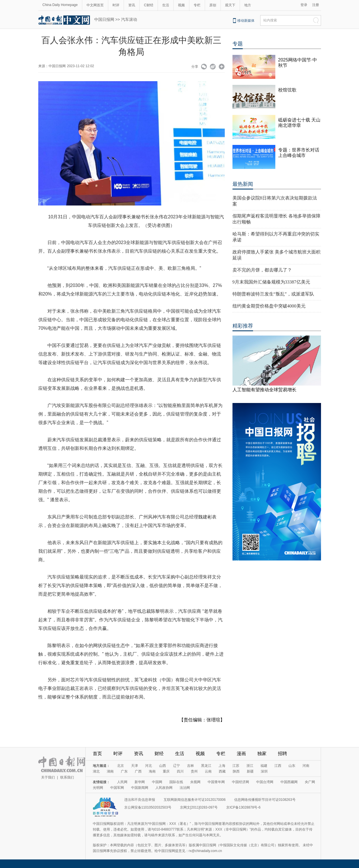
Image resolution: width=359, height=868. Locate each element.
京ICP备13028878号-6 (243, 807)
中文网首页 (95, 5)
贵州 (194, 771)
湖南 (110, 771)
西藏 (222, 771)
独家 (262, 754)
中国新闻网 (140, 788)
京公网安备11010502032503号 (148, 807)
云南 (208, 771)
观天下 (230, 5)
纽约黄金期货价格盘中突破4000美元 (269, 306)
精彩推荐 (243, 326)
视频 (181, 5)
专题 (238, 44)
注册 (316, 5)
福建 (264, 766)
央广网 (310, 782)
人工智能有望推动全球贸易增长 (264, 390)
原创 (213, 5)
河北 (149, 766)
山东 (292, 766)
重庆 (166, 771)
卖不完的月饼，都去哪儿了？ (262, 270)
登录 (304, 5)
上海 (222, 766)
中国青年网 (216, 782)
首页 (97, 754)
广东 (124, 771)
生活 (166, 5)
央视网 (195, 782)
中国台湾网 (265, 782)
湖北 (96, 771)
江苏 (236, 766)
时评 (116, 5)
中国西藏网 (289, 782)
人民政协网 (164, 788)
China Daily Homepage (60, 5)
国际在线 (176, 782)
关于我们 (48, 777)
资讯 (132, 5)
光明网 (98, 788)
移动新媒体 (246, 21)
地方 (248, 5)
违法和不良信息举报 (140, 800)
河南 (306, 766)
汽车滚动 (129, 19)
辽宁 (177, 766)
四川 (180, 771)
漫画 (241, 754)
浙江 (250, 766)
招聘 (282, 754)
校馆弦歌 (287, 90)
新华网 (140, 782)
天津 (135, 766)
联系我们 (67, 777)
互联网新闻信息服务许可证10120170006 (195, 800)
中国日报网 (104, 19)
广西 (138, 771)
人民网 (122, 782)
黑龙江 (206, 766)
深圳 (264, 771)
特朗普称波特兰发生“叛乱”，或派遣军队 (273, 294)
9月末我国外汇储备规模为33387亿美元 (271, 282)
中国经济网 (240, 782)
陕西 (236, 771)
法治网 (185, 788)
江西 (278, 766)
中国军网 (117, 788)
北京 (121, 766)
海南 (152, 771)
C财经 (149, 5)
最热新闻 (243, 184)
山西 (163, 766)
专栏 (197, 5)
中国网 (157, 782)
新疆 (250, 771)
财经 (159, 754)
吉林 (190, 766)
